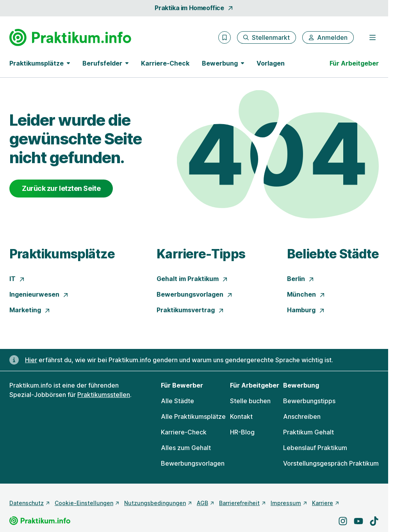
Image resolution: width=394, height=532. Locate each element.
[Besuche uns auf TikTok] (374, 521)
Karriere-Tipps (201, 254)
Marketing (30, 310)
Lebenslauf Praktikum (315, 448)
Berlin (301, 279)
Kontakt (241, 416)
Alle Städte (177, 401)
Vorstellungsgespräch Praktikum (331, 463)
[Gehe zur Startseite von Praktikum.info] (70, 37)
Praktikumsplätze (62, 254)
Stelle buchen (250, 401)
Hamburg (306, 310)
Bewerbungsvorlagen (195, 294)
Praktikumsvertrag (190, 310)
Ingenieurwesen (39, 294)
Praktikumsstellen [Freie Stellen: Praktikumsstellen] (104, 395)
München (306, 294)
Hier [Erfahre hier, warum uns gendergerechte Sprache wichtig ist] (31, 360)
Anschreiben (302, 416)
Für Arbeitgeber (354, 63)
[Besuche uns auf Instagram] (343, 521)
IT (17, 279)
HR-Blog (242, 432)
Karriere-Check (165, 63)
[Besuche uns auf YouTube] (358, 521)
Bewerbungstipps (309, 401)
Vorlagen (271, 63)
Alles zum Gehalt (186, 448)
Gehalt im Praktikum (192, 279)
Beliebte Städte (333, 254)
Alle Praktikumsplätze (193, 416)
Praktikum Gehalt (308, 432)
